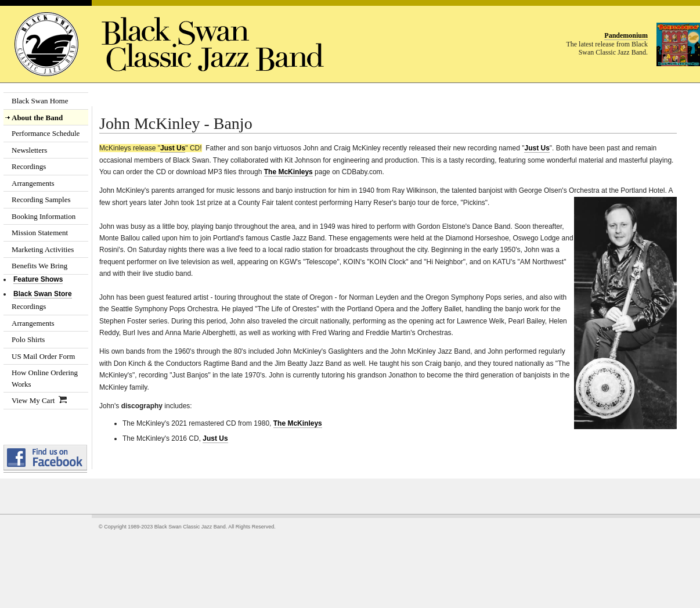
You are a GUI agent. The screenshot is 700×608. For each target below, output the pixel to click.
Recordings (29, 166)
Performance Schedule (46, 133)
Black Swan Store (43, 294)
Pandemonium (626, 35)
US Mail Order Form (43, 356)
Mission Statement (40, 233)
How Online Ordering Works (45, 378)
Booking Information (44, 216)
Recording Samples (41, 199)
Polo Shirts (28, 339)
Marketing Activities (43, 249)
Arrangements (33, 183)
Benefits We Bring (39, 266)
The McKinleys (288, 172)
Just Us (173, 148)
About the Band (37, 118)
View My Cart (39, 400)
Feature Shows (38, 279)
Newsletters (29, 150)
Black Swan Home (40, 101)
